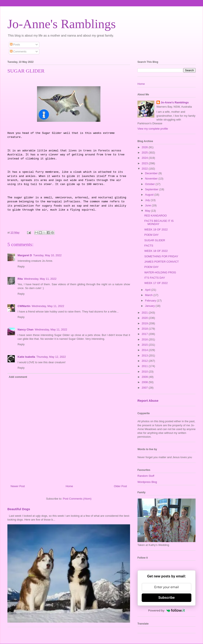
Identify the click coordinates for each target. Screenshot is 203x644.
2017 (145, 334)
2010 (145, 372)
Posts (15, 45)
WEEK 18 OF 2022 (156, 251)
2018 (145, 329)
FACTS (149, 246)
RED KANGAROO (155, 216)
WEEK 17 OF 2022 (156, 283)
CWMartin (24, 306)
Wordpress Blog (147, 482)
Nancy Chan (25, 330)
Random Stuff (146, 476)
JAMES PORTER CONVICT (161, 262)
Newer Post (18, 486)
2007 (145, 388)
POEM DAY (151, 235)
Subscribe (167, 598)
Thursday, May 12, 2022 (51, 357)
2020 (145, 318)
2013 (145, 356)
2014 (145, 350)
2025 (145, 153)
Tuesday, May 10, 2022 (47, 255)
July (148, 200)
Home (69, 486)
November (152, 179)
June (148, 205)
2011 (145, 366)
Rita (20, 279)
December (152, 173)
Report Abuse (148, 401)
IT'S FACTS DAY (155, 278)
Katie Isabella (26, 357)
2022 (145, 169)
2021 (145, 313)
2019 (145, 323)
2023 (145, 163)
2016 (145, 339)
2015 (145, 345)
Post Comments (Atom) (77, 499)
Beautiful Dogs (19, 509)
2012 (145, 361)
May (148, 211)
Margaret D (25, 255)
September (152, 189)
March (149, 295)
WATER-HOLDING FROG (160, 272)
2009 (145, 377)
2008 (145, 382)
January (150, 306)
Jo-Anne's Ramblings (62, 24)
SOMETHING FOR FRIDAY (161, 256)
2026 (145, 147)
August (150, 195)
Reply (21, 267)
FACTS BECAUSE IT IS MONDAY (159, 223)
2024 (145, 158)
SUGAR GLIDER (155, 240)
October (150, 184)
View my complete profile (153, 129)
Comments (18, 51)
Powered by (167, 610)
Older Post (120, 486)
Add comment (18, 377)
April (148, 290)
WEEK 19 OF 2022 (156, 230)
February (151, 301)
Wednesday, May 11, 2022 (40, 279)
